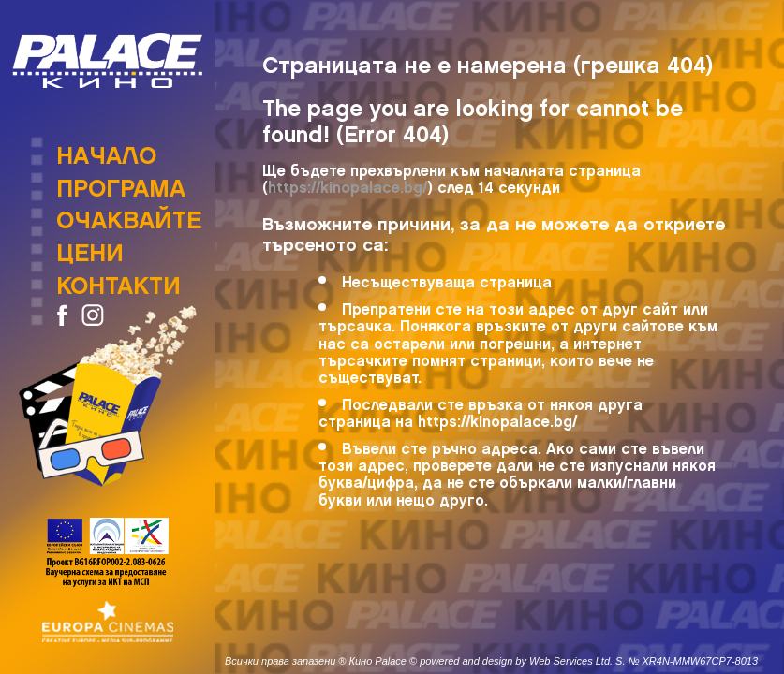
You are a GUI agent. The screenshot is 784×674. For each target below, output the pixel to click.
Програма (121, 183)
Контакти (118, 280)
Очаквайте (129, 214)
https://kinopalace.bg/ (348, 184)
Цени (90, 247)
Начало (106, 150)
